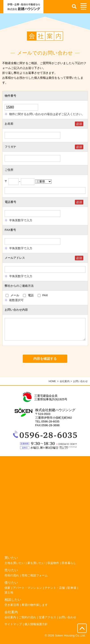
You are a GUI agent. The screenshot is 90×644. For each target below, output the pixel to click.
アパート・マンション (27, 592)
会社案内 (65, 386)
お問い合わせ (67, 622)
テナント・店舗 (55, 592)
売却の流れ (12, 580)
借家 (7, 592)
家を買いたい (36, 567)
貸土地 (9, 597)
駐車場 (72, 592)
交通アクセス (47, 622)
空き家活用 (12, 609)
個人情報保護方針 (36, 629)
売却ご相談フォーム (35, 580)
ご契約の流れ (27, 622)
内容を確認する (45, 363)
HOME (52, 386)
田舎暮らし (69, 567)
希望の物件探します (35, 609)
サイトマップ (13, 629)
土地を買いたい (15, 567)
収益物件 (53, 567)
